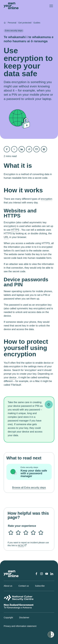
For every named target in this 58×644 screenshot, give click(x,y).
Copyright (8, 618)
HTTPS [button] (15, 230)
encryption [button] (47, 199)
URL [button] (6, 237)
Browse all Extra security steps (29, 488)
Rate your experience (22, 526)
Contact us (24, 586)
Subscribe (40, 586)
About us (8, 586)
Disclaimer (24, 618)
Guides (37, 23)
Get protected (25, 23)
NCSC (21, 545)
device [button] (13, 377)
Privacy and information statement (20, 626)
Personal (12, 23)
